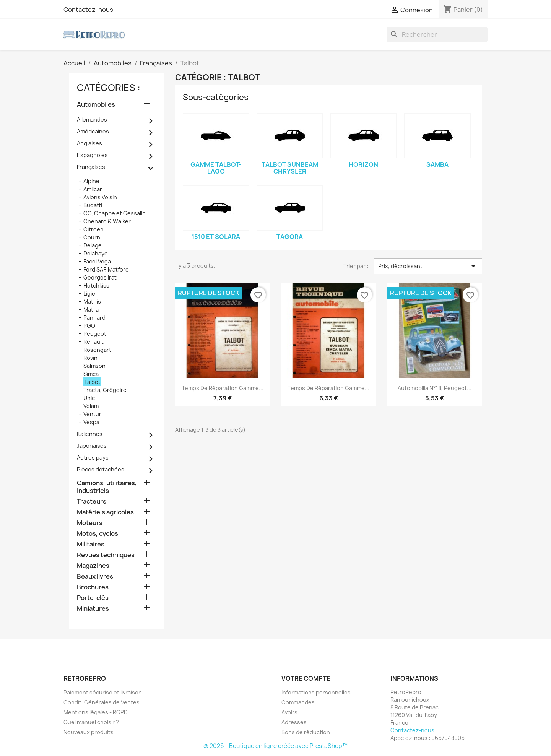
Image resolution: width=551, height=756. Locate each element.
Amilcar (93, 189)
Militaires (91, 544)
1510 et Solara (216, 237)
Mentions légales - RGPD (96, 712)
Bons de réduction (306, 732)
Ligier (90, 293)
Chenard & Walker (107, 221)
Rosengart (97, 350)
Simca (91, 374)
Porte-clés (93, 598)
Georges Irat (100, 277)
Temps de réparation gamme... (223, 388)
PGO (89, 326)
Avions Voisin (100, 197)
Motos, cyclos (98, 534)
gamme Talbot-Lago (216, 168)
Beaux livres (95, 576)
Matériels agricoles (105, 512)
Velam (91, 406)
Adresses (294, 722)
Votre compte (306, 678)
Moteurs (90, 523)
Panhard (94, 318)
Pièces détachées (101, 469)
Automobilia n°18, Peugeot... (435, 388)
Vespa (91, 422)
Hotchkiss (96, 285)
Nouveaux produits (89, 732)
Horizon (363, 164)
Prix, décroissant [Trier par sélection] (428, 266)
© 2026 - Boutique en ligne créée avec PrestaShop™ (275, 746)
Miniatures (93, 609)
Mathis (92, 302)
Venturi (93, 414)
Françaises (91, 167)
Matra (91, 310)
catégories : (109, 88)
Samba (437, 164)
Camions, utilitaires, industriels (107, 487)
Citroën (93, 229)
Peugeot (95, 334)
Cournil (93, 237)
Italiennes (90, 434)
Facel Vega (97, 261)
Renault (93, 342)
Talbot (92, 382)
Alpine (91, 181)
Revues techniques (106, 555)
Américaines (93, 131)
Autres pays (93, 458)
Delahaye (96, 253)
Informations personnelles (316, 692)
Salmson (94, 366)
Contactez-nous (88, 10)
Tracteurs (92, 502)
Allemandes (92, 119)
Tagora (290, 237)
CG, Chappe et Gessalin (115, 213)
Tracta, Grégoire (105, 390)
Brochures (93, 587)
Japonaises (92, 446)
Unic (89, 398)
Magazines (93, 566)
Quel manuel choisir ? (91, 722)
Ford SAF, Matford (106, 269)
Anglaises (89, 143)
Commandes (298, 702)
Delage (93, 245)
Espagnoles (92, 155)
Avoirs (289, 712)
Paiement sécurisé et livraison (103, 692)
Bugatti (93, 205)
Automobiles (96, 105)
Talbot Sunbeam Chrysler (290, 168)
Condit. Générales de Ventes (102, 702)
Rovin (90, 358)
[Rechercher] (437, 34)
